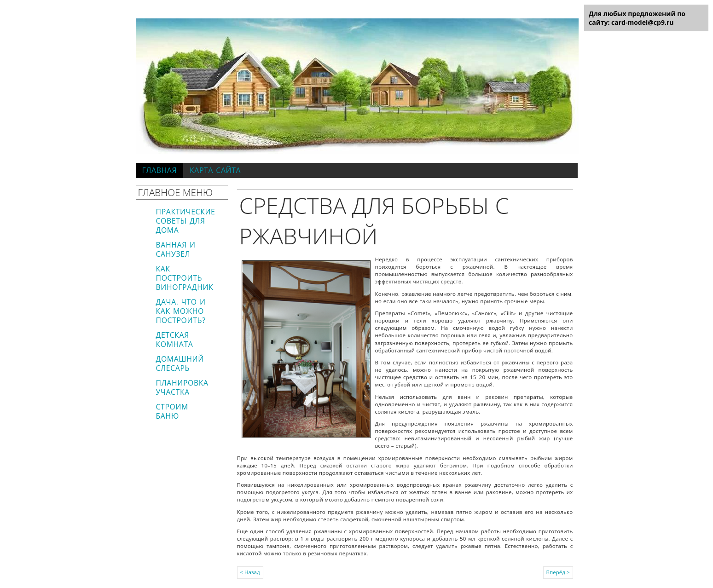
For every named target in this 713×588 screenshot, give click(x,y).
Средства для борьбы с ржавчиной (374, 220)
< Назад (250, 572)
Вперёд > (558, 572)
